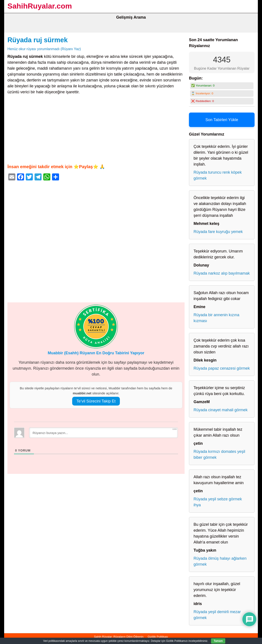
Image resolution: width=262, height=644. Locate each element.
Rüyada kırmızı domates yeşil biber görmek (219, 454)
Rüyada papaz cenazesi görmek (222, 368)
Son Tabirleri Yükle (222, 120)
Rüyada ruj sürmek (38, 40)
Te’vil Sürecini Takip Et (96, 401)
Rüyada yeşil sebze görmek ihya (218, 502)
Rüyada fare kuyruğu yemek (218, 232)
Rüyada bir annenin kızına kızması (216, 318)
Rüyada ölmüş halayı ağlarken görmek (220, 561)
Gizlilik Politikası (158, 637)
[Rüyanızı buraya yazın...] (103, 433)
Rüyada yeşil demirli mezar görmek (217, 615)
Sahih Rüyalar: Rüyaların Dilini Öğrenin (119, 637)
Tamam (218, 641)
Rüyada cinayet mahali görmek (221, 410)
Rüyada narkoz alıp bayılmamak (222, 273)
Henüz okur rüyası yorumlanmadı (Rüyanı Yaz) (44, 49)
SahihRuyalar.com (40, 6)
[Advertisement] (96, 129)
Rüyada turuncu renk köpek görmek (218, 175)
